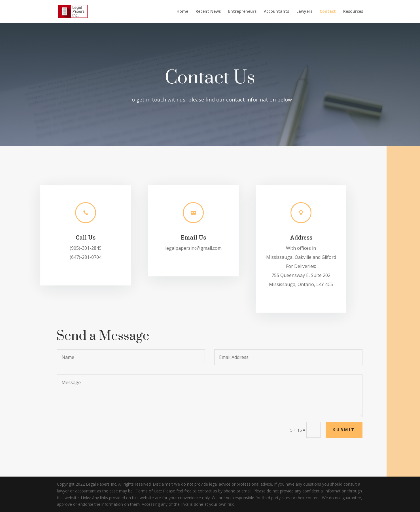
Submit (353, 430)
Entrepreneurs (242, 12)
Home (182, 12)
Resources (353, 12)
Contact (328, 12)
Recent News (208, 12)
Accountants (276, 12)
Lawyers (304, 12)
